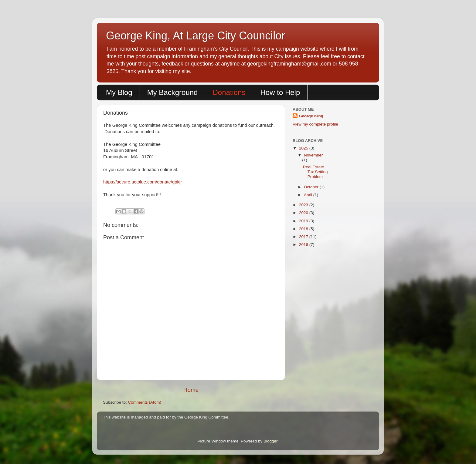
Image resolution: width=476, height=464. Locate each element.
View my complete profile (315, 124)
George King (311, 116)
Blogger (270, 441)
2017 (304, 237)
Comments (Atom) (145, 402)
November (313, 155)
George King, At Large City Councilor (195, 36)
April (309, 195)
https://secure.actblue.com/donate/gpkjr (143, 182)
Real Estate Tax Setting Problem (315, 172)
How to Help (280, 92)
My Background (173, 92)
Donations (229, 92)
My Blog (119, 92)
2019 (304, 221)
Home (191, 390)
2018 (304, 229)
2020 (304, 213)
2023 (304, 205)
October (312, 187)
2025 (304, 148)
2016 (304, 245)
